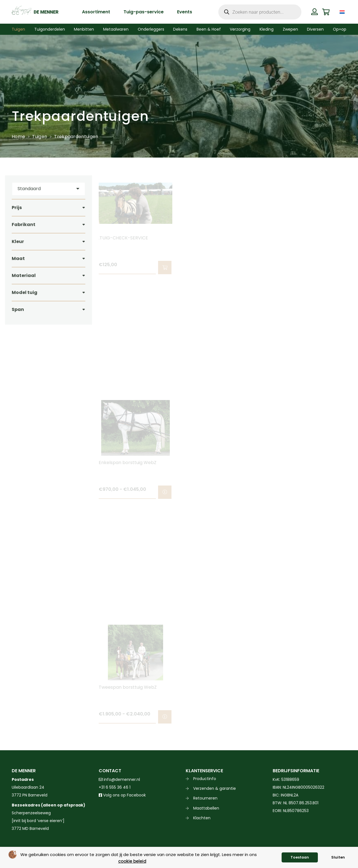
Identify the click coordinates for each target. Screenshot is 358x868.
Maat (18, 258)
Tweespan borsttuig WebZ (128, 687)
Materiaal (24, 275)
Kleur (18, 241)
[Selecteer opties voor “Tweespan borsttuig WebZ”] (165, 717)
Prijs (17, 208)
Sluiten (338, 857)
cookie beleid (132, 861)
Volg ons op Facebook (122, 795)
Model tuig (25, 292)
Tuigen (40, 137)
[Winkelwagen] (326, 12)
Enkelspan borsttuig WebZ (128, 463)
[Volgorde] (49, 189)
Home (18, 137)
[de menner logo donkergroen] (35, 12)
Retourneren (205, 798)
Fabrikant (24, 225)
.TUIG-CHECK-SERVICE (123, 238)
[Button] (315, 12)
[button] (165, 268)
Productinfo (205, 779)
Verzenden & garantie (215, 788)
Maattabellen (206, 808)
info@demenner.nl (119, 779)
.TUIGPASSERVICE (205, 238)
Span (18, 309)
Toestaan (300, 857)
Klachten (202, 818)
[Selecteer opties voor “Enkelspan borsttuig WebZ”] (165, 492)
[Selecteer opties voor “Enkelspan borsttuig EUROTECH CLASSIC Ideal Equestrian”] (339, 268)
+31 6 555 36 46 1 (115, 787)
